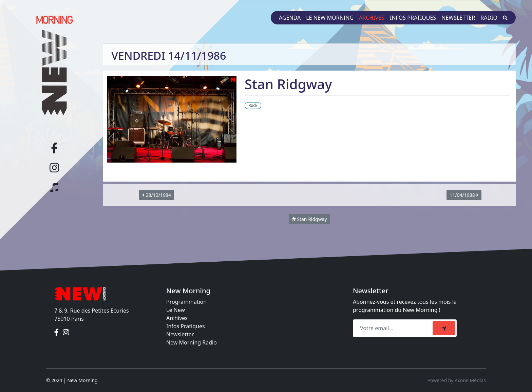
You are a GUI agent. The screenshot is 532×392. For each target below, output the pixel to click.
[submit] (444, 328)
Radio (489, 18)
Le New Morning (330, 18)
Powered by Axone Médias (457, 380)
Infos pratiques (413, 18)
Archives (372, 18)
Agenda (290, 18)
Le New (176, 310)
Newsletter (458, 18)
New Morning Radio (192, 342)
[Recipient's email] (394, 328)
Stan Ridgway (309, 219)
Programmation (186, 302)
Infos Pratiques (186, 326)
